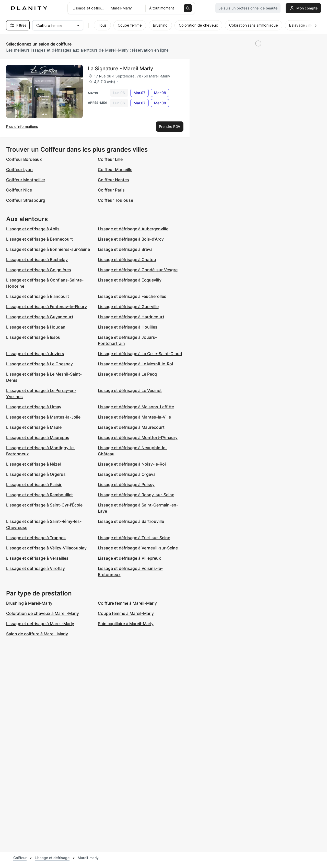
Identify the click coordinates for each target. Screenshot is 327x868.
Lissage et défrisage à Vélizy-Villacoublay (46, 548)
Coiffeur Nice (19, 190)
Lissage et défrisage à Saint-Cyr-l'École (44, 505)
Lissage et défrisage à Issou (33, 337)
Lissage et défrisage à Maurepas (38, 437)
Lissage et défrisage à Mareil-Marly (40, 624)
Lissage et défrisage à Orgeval (127, 474)
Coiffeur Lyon (19, 170)
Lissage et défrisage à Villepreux (129, 558)
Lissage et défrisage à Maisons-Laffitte (136, 407)
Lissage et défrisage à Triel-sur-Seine (134, 538)
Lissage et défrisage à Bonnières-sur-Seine (48, 249)
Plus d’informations (22, 126)
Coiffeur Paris (111, 190)
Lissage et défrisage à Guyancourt (40, 317)
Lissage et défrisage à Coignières (39, 270)
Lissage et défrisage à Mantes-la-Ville (134, 417)
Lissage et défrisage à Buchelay (37, 260)
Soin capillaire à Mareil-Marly (126, 624)
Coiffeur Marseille (115, 170)
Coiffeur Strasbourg (26, 200)
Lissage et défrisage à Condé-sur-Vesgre (138, 270)
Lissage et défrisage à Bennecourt (39, 239)
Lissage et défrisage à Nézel (33, 464)
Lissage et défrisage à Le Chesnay (39, 364)
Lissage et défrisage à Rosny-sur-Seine (136, 495)
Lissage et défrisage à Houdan (36, 327)
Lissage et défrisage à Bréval (126, 249)
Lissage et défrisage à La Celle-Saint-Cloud (140, 354)
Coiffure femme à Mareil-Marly (127, 603)
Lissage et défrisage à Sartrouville (131, 521)
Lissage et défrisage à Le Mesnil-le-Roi (135, 364)
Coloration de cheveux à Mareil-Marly (43, 613)
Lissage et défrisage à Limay (34, 407)
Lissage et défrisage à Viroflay (36, 568)
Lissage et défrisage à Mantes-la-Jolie (43, 417)
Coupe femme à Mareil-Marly (126, 613)
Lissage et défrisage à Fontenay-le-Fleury (46, 307)
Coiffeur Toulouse (115, 200)
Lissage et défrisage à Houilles (128, 327)
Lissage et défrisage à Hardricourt (131, 317)
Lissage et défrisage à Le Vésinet (130, 390)
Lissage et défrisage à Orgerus (36, 474)
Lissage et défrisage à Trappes (36, 538)
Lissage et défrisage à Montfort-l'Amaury (138, 437)
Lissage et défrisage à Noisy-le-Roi (132, 464)
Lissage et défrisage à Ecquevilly (130, 280)
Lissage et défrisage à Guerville (128, 307)
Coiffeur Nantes (113, 180)
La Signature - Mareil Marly (120, 69)
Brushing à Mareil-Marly (29, 603)
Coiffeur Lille (110, 159)
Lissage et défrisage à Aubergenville (133, 229)
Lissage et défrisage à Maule (34, 427)
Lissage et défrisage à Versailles (37, 558)
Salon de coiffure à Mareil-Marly (37, 634)
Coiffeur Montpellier (26, 180)
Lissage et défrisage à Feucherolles (132, 296)
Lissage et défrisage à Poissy (126, 484)
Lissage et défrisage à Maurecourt (131, 427)
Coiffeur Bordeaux (24, 159)
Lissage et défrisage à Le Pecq (127, 374)
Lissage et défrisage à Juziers (35, 354)
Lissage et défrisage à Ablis (33, 229)
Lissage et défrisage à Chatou (127, 260)
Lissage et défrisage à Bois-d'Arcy (131, 239)
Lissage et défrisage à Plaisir (34, 484)
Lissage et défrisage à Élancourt (38, 296)
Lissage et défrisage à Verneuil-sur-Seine (138, 548)
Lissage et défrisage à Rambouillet (39, 495)
